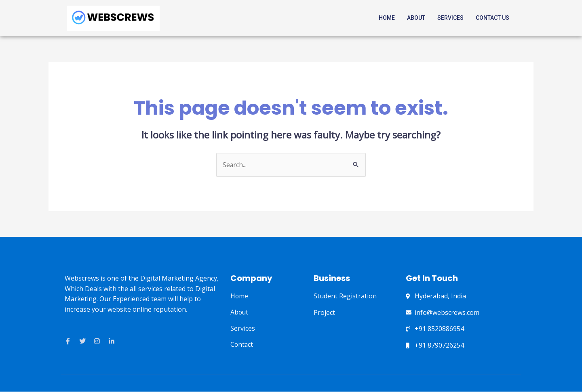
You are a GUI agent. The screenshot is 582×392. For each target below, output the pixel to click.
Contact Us (492, 18)
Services (450, 18)
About (416, 18)
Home (387, 18)
